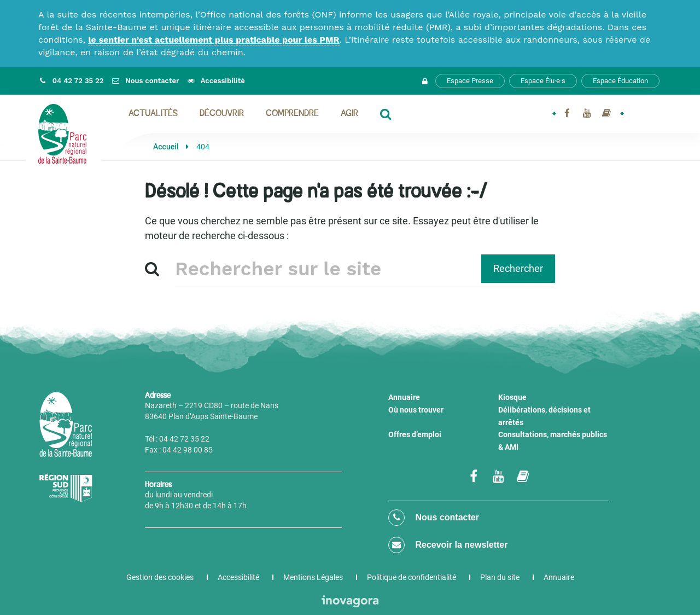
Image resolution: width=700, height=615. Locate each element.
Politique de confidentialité (412, 577)
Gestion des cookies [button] (160, 577)
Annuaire (404, 397)
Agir (349, 114)
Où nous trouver (416, 410)
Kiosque (512, 397)
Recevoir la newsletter (448, 545)
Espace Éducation (620, 81)
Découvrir (222, 114)
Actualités (153, 114)
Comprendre (292, 114)
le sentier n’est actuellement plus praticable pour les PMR (214, 40)
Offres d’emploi (415, 434)
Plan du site (500, 577)
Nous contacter (434, 518)
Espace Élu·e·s (543, 81)
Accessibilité (238, 577)
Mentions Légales (313, 577)
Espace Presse (470, 81)
